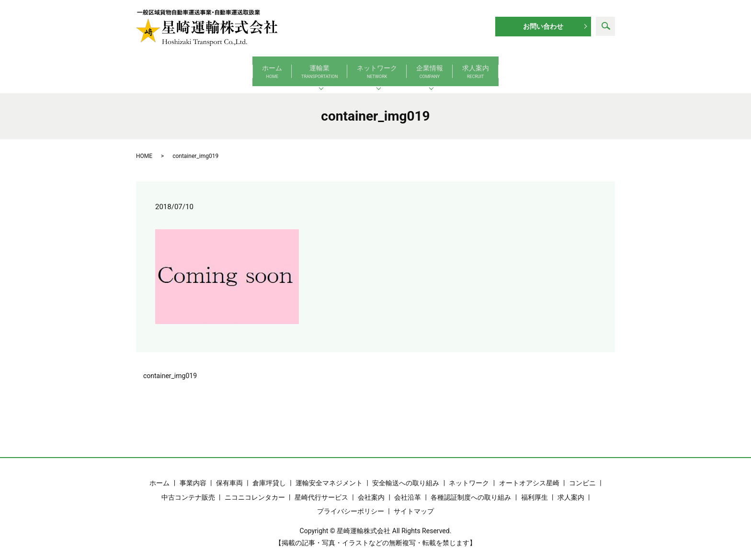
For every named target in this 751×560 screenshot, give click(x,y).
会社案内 (371, 488)
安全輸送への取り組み (406, 474)
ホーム (183, 67)
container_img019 (170, 366)
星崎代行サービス (321, 488)
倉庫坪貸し (269, 474)
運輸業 (275, 67)
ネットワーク (377, 67)
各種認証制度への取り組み (471, 488)
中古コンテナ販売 (188, 488)
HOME (144, 146)
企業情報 (474, 67)
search (605, 26)
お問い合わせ (543, 26)
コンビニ (582, 474)
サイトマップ (414, 502)
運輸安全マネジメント (329, 474)
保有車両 (229, 474)
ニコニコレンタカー (255, 488)
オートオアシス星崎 (529, 474)
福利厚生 (535, 488)
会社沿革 (408, 488)
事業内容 (193, 474)
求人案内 (564, 67)
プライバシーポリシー (351, 502)
